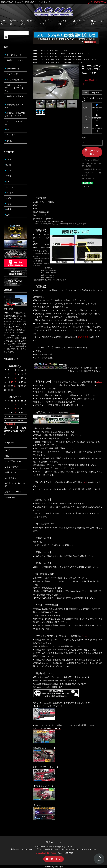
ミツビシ (9, 204)
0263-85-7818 (97, 2)
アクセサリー (11, 135)
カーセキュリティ (13, 55)
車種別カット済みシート (49, 54)
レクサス (9, 193)
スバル (8, 165)
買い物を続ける (88, 178)
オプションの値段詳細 (91, 160)
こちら (99, 382)
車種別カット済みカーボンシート (75, 60)
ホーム (35, 51)
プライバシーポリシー (14, 492)
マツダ (8, 176)
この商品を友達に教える (92, 169)
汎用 (7, 215)
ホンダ (8, 170)
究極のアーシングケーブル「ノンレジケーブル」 (15, 88)
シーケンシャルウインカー (15, 123)
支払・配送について (13, 461)
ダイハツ (9, 182)
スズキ (8, 198)
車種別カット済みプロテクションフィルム (15, 114)
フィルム (87, 54)
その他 (8, 141)
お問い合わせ (11, 472)
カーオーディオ (12, 69)
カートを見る (11, 478)
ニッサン (9, 187)
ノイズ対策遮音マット (15, 80)
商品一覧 (9, 456)
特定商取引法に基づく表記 (15, 485)
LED (7, 130)
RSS (7, 497)
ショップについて (12, 467)
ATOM (13, 497)
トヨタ (65, 51)
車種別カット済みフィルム (50, 51)
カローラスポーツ (75, 54)
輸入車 (8, 209)
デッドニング (11, 74)
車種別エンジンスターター (15, 62)
